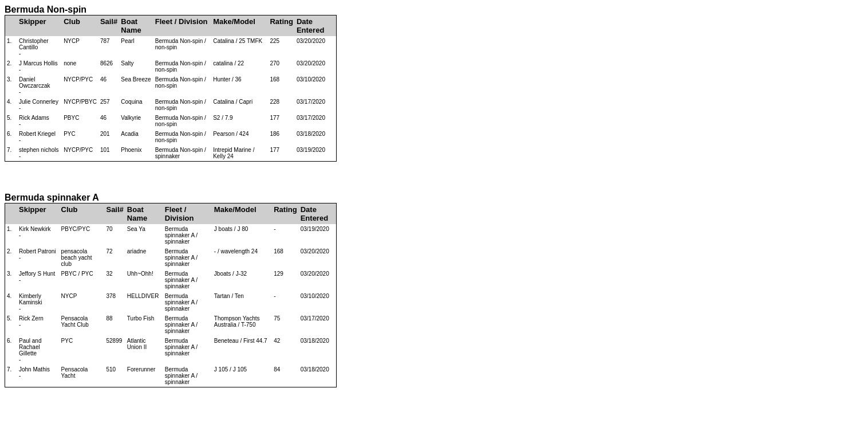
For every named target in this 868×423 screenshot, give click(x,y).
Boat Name (131, 26)
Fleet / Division (182, 21)
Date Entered (310, 26)
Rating (281, 21)
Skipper (33, 21)
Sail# (109, 21)
